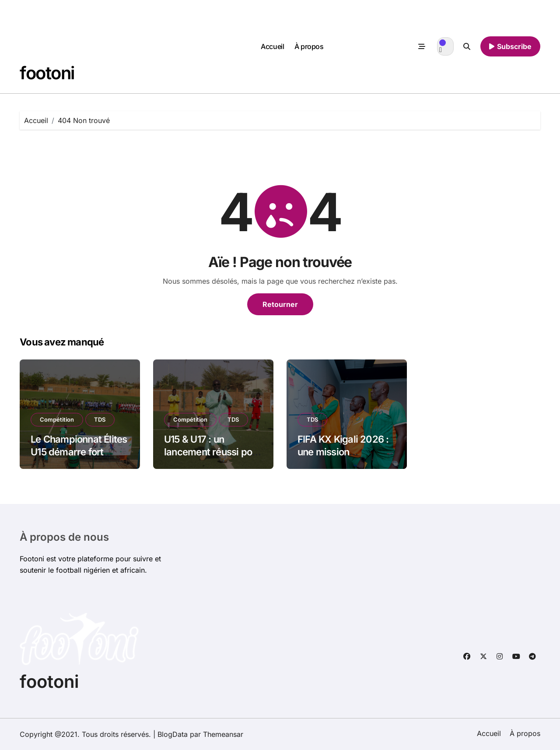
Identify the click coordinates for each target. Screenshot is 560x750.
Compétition (57, 419)
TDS (100, 419)
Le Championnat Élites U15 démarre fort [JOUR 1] (79, 452)
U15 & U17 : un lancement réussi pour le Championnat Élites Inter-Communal (212, 458)
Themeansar (223, 734)
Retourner (280, 304)
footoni (47, 73)
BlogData (173, 734)
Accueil (272, 46)
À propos (309, 46)
